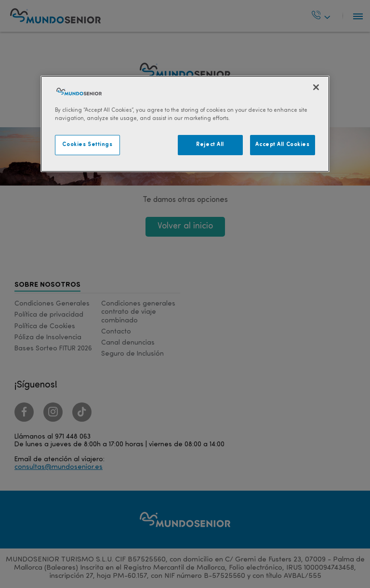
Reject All (210, 145)
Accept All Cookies (282, 145)
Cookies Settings (87, 145)
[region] (185, 124)
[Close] (316, 87)
